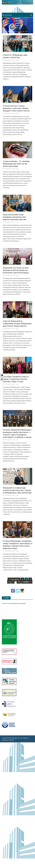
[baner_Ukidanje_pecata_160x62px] (9, 661)
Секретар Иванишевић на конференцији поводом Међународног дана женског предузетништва (17, 324)
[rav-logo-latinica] (9, 725)
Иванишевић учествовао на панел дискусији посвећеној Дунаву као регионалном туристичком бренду (16, 270)
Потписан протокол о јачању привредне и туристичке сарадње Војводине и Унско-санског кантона (16, 108)
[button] (4, 25)
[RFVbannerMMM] (9, 703)
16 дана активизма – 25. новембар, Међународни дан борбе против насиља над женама (16, 164)
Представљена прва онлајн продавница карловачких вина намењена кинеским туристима (15, 217)
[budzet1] (9, 671)
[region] (17, 25)
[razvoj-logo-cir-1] (9, 714)
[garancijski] (9, 692)
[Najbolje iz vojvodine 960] (9, 632)
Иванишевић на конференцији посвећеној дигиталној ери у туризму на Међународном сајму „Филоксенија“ (17, 490)
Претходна (14, 579)
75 (19, 582)
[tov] (9, 681)
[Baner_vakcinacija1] (9, 651)
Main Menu (8, 15)
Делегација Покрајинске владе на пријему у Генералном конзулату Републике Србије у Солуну (16, 379)
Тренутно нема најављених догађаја (14, 603)
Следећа (27, 582)
